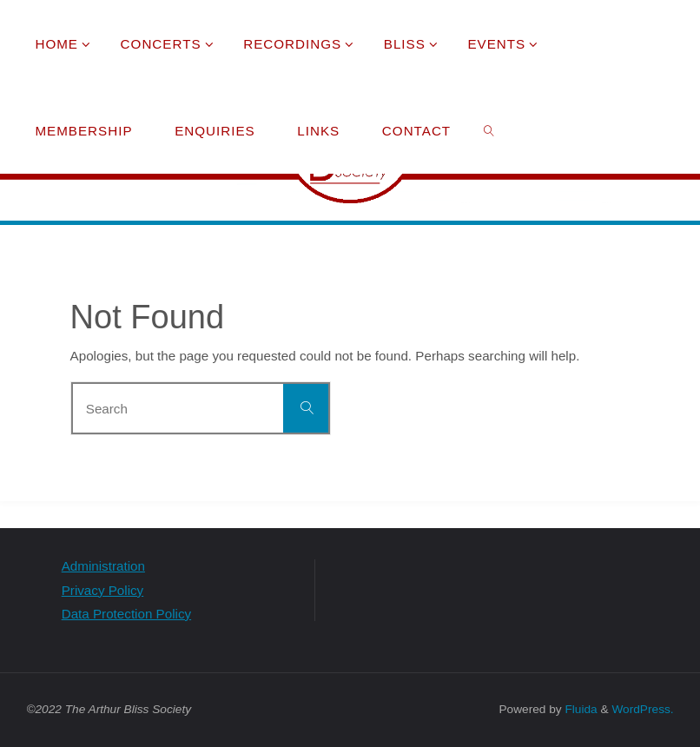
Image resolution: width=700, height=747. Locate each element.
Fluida (580, 709)
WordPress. (642, 709)
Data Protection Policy (126, 614)
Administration (103, 566)
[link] (489, 130)
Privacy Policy (103, 590)
